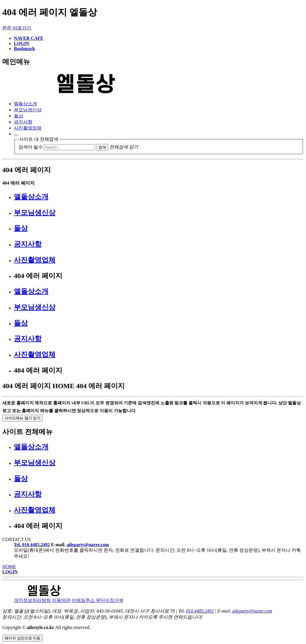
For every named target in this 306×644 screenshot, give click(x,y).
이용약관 (61, 600)
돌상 (18, 116)
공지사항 (23, 122)
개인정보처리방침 (32, 600)
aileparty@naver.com (88, 545)
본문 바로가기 (17, 28)
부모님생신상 (28, 110)
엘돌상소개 (25, 104)
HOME (9, 567)
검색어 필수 (31, 147)
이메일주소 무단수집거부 (98, 600)
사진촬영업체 (28, 128)
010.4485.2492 (200, 611)
